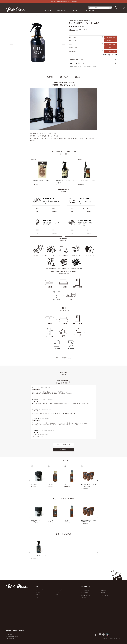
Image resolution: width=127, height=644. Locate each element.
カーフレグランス (60, 590)
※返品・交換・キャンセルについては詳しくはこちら (84, 67)
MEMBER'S (90, 11)
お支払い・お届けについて (77, 59)
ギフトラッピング (85, 590)
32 (83, 27)
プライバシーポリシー (106, 595)
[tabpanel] (38, 43)
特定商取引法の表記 (85, 595)
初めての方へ (104, 590)
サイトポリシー (84, 598)
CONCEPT (47, 11)
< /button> (111, 8)
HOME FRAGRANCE (21, 15)
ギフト (38, 597)
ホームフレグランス (41, 590)
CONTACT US (76, 11)
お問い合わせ (104, 593)
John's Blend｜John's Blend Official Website (16, 10)
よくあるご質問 (84, 593)
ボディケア (39, 592)
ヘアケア (58, 592)
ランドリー (39, 595)
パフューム (59, 595)
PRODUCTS (62, 11)
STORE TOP (13, 15)
